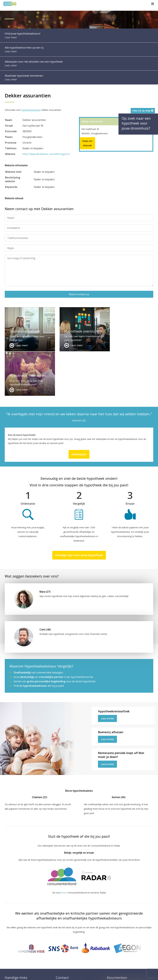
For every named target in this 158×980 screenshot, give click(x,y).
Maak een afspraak (87, 143)
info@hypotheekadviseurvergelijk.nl (76, 955)
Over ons (60, 948)
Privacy (101, 974)
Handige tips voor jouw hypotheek (79, 511)
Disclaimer (64, 974)
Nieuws (90, 974)
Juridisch (78, 974)
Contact (60, 944)
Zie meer (147, 961)
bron (64, 848)
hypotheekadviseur (31, 110)
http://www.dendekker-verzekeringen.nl (46, 154)
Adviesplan (79, 410)
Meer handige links (14, 940)
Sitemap (50, 974)
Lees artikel (107, 674)
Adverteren (61, 940)
